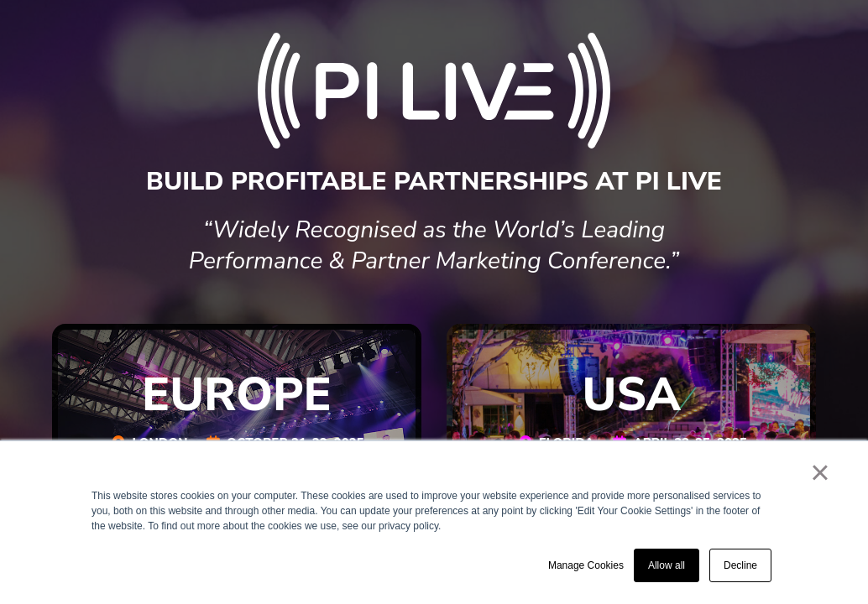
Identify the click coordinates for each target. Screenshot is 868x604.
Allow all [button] (667, 565)
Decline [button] (740, 565)
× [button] (820, 472)
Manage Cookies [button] (586, 565)
